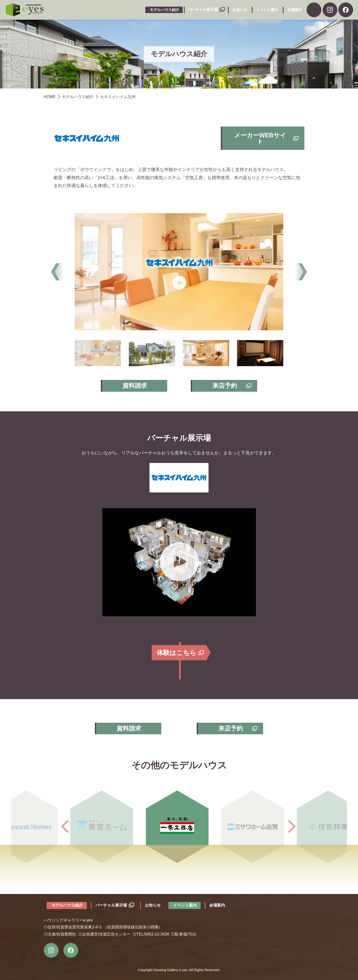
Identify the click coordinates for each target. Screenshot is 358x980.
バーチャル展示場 (203, 10)
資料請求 (314, 10)
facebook (346, 10)
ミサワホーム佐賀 (255, 826)
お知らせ (240, 10)
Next (297, 272)
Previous (61, 272)
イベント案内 (267, 10)
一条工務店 (179, 826)
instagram (51, 950)
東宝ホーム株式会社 (103, 826)
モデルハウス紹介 (164, 10)
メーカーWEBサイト (260, 138)
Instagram (330, 10)
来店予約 (225, 386)
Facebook (71, 950)
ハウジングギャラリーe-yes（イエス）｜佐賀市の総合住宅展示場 (25, 10)
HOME (50, 97)
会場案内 (295, 10)
